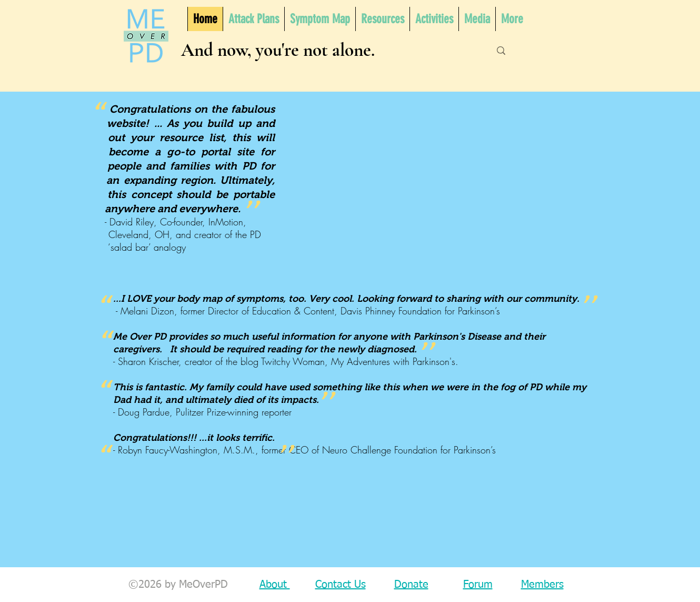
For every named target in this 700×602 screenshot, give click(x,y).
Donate (411, 585)
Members (542, 585)
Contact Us (341, 585)
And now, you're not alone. (278, 50)
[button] (382, 19)
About (275, 585)
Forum (478, 585)
